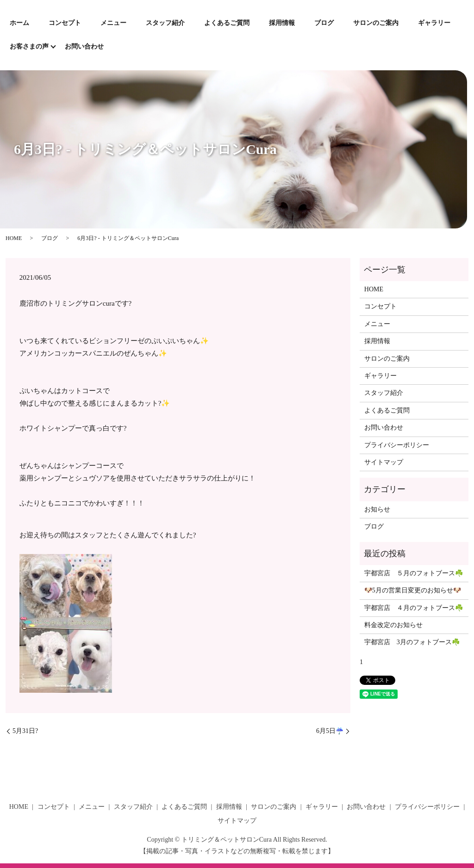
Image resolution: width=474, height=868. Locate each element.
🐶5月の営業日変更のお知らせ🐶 (413, 590)
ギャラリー (434, 23)
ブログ (324, 23)
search (123, 47)
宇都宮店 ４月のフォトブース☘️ (414, 608)
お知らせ (377, 509)
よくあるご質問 (227, 23)
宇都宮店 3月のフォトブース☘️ (412, 642)
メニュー (113, 23)
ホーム (19, 23)
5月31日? (25, 731)
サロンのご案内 (376, 23)
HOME (14, 238)
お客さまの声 (29, 46)
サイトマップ (384, 462)
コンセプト (65, 23)
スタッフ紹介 (165, 23)
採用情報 (282, 23)
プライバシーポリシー (397, 445)
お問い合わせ (84, 46)
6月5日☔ (330, 731)
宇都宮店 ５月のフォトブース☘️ (414, 573)
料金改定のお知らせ (393, 625)
